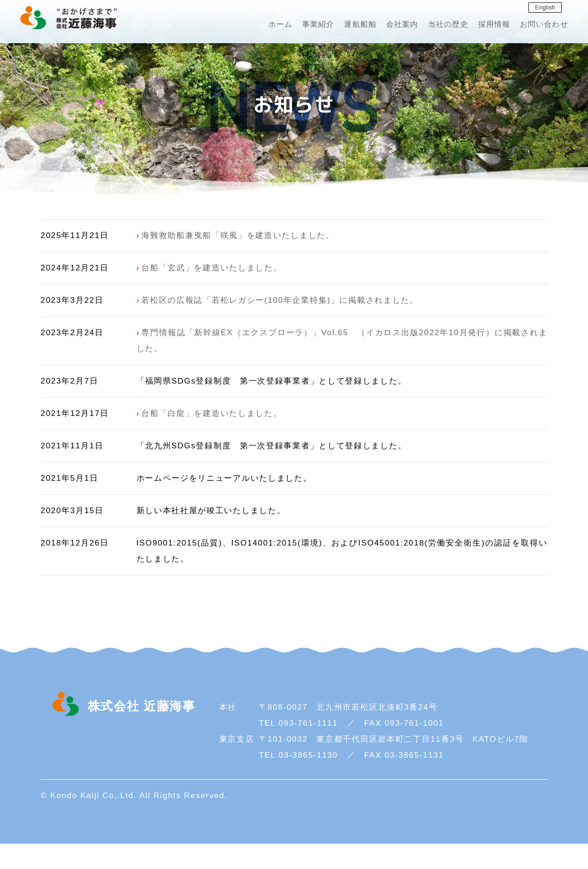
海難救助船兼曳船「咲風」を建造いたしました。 (238, 261)
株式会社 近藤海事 (75, 20)
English (544, 7)
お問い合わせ (534, 26)
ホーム (248, 26)
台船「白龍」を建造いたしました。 (211, 439)
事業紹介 (289, 26)
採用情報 (480, 26)
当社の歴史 (430, 26)
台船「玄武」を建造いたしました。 (211, 294)
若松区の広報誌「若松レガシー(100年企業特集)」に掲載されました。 (280, 326)
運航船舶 (335, 26)
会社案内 (380, 26)
